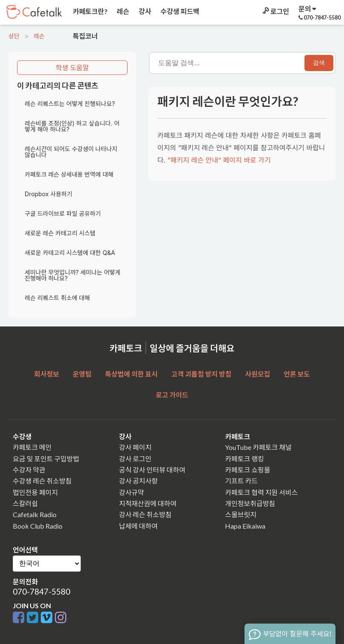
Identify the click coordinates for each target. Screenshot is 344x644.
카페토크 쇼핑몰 (247, 470)
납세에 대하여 (138, 526)
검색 (319, 63)
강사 (144, 11)
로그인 (275, 11)
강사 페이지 (135, 447)
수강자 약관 (29, 470)
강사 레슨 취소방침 (145, 514)
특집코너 (85, 36)
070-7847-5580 (41, 591)
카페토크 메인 (32, 447)
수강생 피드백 (179, 11)
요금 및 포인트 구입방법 (46, 459)
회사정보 (47, 374)
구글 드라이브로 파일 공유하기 (63, 213)
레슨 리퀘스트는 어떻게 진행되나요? (70, 104)
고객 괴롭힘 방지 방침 (201, 374)
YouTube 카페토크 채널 (258, 447)
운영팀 (82, 374)
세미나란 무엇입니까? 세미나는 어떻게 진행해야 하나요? (72, 275)
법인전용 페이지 (35, 492)
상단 (14, 36)
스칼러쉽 (25, 503)
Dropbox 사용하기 (48, 194)
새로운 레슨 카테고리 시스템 (60, 233)
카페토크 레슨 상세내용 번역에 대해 (69, 174)
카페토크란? (90, 11)
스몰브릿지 (241, 514)
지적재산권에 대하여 (148, 503)
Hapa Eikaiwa (245, 526)
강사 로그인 (135, 459)
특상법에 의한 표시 (131, 374)
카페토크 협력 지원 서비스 (261, 492)
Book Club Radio (38, 526)
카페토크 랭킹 (244, 459)
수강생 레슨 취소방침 (42, 481)
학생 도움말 (72, 68)
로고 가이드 (172, 395)
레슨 (122, 11)
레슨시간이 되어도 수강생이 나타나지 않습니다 (71, 152)
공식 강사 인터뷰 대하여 (152, 470)
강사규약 (132, 492)
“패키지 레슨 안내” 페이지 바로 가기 (219, 160)
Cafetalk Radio (35, 514)
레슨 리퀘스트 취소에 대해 (57, 298)
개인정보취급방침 (250, 503)
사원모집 (257, 374)
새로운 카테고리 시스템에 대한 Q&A (70, 253)
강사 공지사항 (138, 481)
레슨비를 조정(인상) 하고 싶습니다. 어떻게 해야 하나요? (72, 126)
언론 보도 (297, 374)
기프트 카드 (241, 481)
